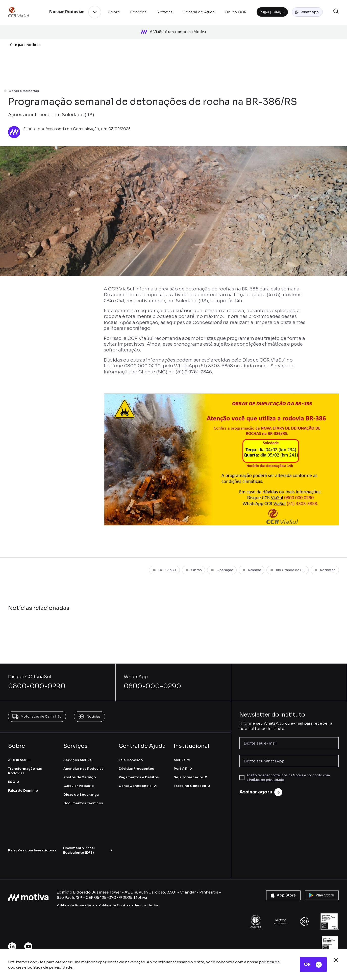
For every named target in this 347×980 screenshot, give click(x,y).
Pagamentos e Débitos (139, 777)
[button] (307, 12)
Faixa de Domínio (23, 791)
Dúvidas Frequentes (136, 769)
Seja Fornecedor (191, 777)
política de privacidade (50, 967)
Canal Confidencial (138, 786)
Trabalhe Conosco (192, 786)
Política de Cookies (115, 905)
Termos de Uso (147, 905)
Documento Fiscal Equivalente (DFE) (88, 850)
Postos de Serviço (80, 777)
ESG (14, 782)
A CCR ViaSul (19, 760)
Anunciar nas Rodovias (83, 769)
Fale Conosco (131, 760)
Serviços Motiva (78, 760)
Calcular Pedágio (79, 786)
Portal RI (183, 769)
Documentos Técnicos (83, 803)
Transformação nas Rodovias (25, 771)
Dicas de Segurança (81, 795)
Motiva (182, 760)
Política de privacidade (266, 780)
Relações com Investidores (32, 850)
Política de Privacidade (76, 905)
